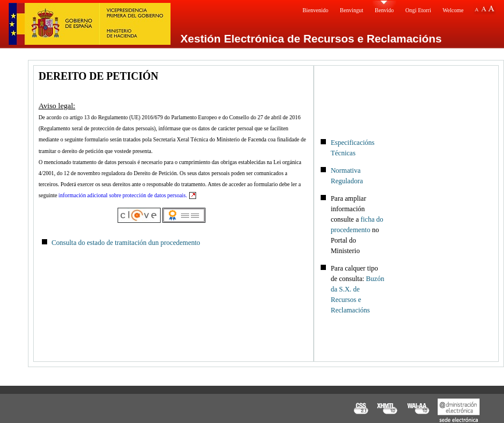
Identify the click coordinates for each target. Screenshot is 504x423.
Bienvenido (315, 10)
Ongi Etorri (418, 10)
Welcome (453, 10)
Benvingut (352, 10)
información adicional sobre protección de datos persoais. (123, 195)
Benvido (384, 10)
